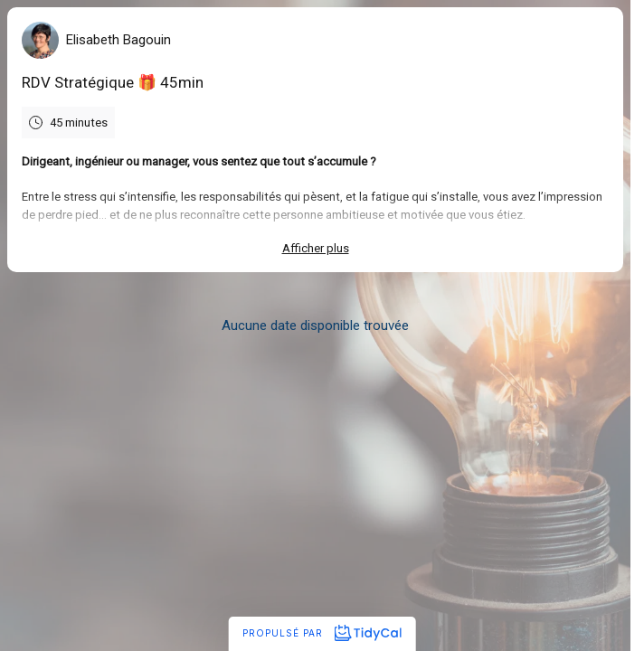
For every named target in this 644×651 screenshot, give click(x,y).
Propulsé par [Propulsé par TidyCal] (322, 633)
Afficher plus (316, 248)
